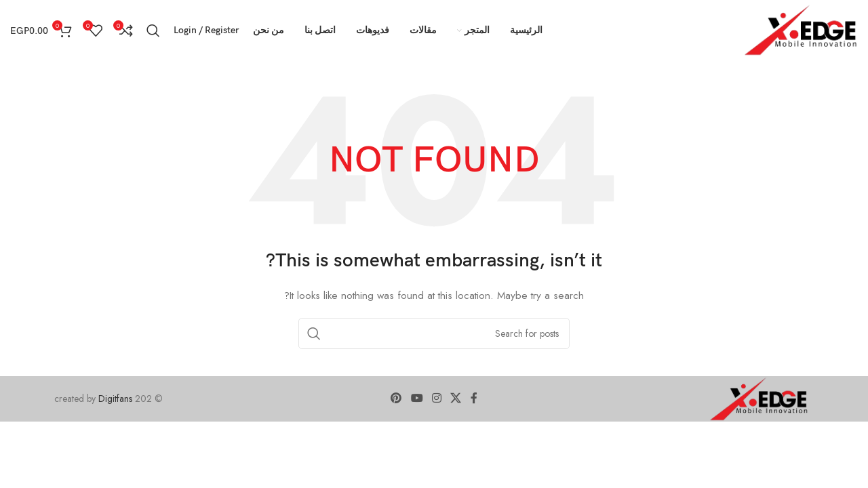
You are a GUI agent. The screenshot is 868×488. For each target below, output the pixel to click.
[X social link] (456, 399)
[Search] (153, 30)
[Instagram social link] (436, 399)
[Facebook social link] (474, 399)
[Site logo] (801, 29)
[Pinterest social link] (396, 399)
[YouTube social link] (417, 399)
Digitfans (117, 399)
